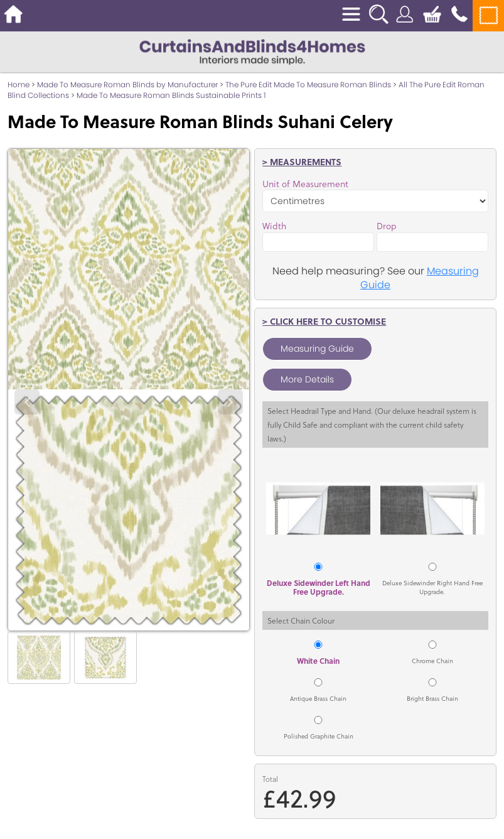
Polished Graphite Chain (319, 736)
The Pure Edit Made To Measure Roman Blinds (308, 84)
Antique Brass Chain (318, 698)
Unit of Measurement (305, 184)
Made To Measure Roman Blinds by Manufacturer (127, 84)
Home (19, 84)
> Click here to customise (324, 321)
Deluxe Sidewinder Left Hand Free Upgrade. (319, 587)
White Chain (318, 661)
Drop (387, 226)
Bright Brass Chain (432, 698)
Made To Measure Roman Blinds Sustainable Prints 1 (171, 95)
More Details (307, 379)
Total (270, 779)
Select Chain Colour (301, 620)
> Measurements (302, 162)
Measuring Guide (317, 349)
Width (274, 226)
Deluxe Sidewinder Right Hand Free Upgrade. (432, 587)
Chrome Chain (432, 661)
